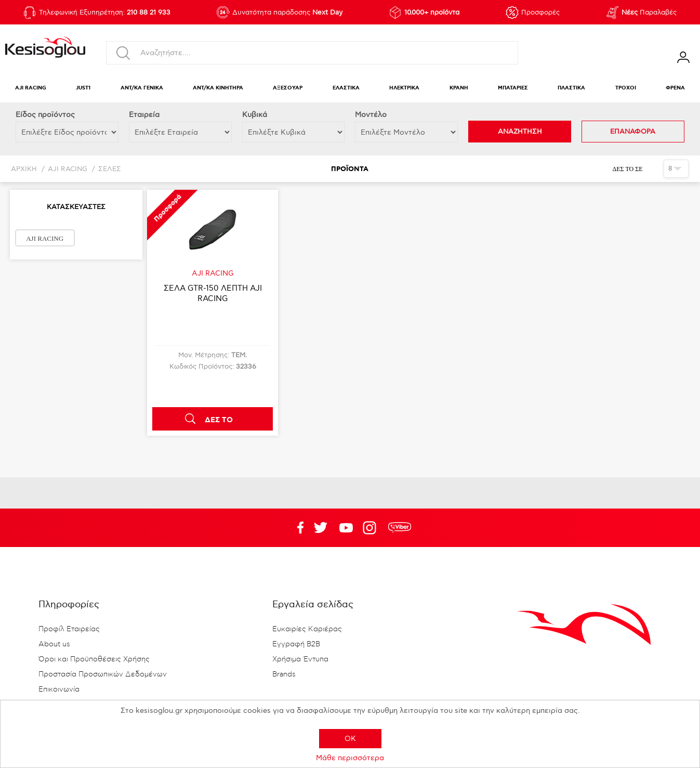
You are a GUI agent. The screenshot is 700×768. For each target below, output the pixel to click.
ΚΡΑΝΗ (459, 88)
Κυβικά (255, 115)
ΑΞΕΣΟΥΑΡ (288, 88)
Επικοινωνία (59, 689)
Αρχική (24, 169)
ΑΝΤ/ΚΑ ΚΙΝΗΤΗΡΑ (218, 88)
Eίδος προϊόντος (45, 115)
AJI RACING (31, 88)
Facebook (295, 528)
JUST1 (83, 88)
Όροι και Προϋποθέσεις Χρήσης (94, 659)
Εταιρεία (144, 115)
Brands (284, 674)
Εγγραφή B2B (296, 644)
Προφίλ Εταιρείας (69, 629)
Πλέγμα (652, 168)
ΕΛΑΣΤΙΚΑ (346, 88)
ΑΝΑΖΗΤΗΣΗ (520, 132)
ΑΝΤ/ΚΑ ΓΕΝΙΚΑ (142, 88)
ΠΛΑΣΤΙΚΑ (571, 88)
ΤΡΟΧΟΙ (626, 88)
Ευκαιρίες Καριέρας (307, 629)
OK (350, 739)
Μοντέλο (371, 115)
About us (54, 644)
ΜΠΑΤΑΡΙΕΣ (513, 88)
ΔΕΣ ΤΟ (219, 420)
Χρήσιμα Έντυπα (300, 659)
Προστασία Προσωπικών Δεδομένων (103, 674)
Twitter (346, 528)
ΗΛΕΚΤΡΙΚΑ (404, 88)
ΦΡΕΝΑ (675, 88)
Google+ (372, 528)
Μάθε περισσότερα (350, 758)
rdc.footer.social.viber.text (400, 528)
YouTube (321, 528)
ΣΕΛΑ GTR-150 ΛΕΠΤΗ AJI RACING (213, 293)
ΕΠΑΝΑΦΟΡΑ (633, 132)
